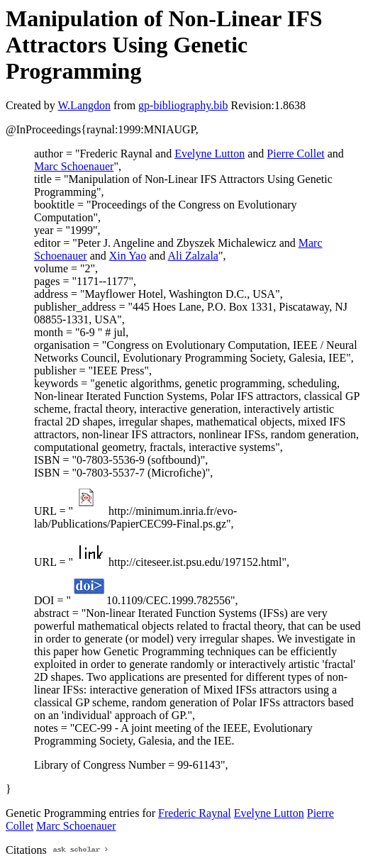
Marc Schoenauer (74, 166)
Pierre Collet (295, 154)
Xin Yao (128, 256)
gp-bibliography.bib (183, 105)
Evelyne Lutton (210, 154)
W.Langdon (84, 105)
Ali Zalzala (193, 256)
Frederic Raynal (195, 813)
